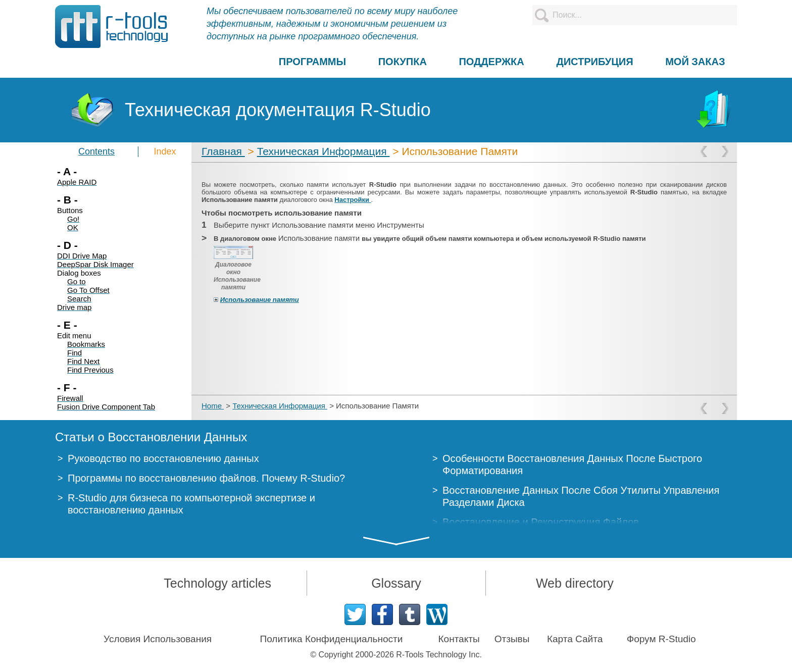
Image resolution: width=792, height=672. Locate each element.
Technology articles (217, 583)
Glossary (396, 583)
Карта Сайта (575, 639)
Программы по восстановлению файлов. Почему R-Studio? (206, 478)
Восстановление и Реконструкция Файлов (541, 522)
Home (213, 406)
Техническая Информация (324, 151)
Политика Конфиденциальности (332, 639)
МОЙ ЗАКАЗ (695, 62)
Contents (96, 151)
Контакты (459, 639)
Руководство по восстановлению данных (163, 458)
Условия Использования (158, 639)
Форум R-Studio (661, 639)
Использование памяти (260, 300)
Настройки (353, 200)
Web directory (575, 583)
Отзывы (512, 639)
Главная (223, 151)
